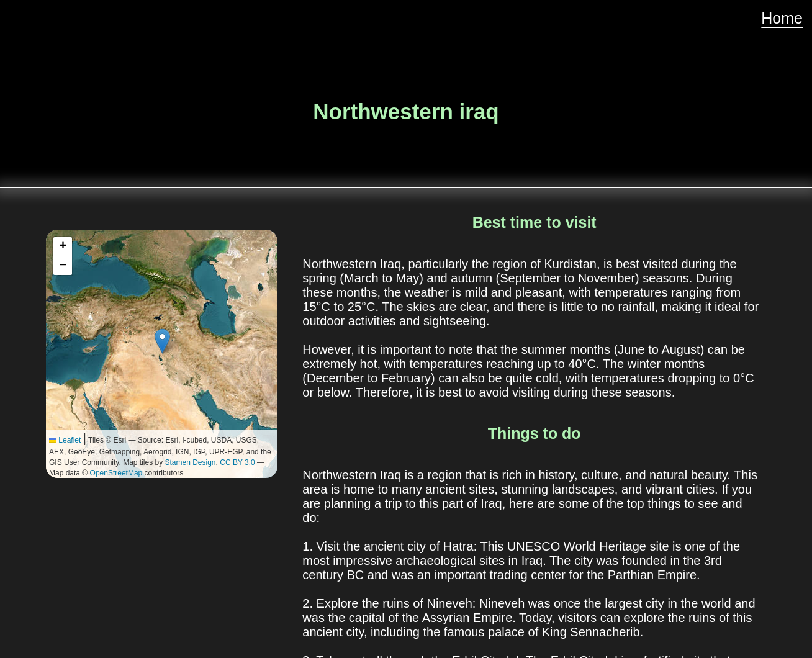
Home (782, 18)
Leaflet (65, 440)
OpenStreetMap (116, 473)
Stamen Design (191, 462)
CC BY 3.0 (237, 462)
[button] (162, 341)
